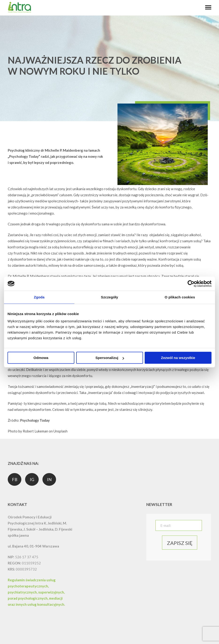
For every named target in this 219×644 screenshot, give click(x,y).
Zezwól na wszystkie (178, 358)
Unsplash (60, 431)
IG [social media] (32, 479)
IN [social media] (49, 479)
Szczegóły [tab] (109, 297)
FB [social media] (15, 479)
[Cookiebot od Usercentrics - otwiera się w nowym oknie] (191, 284)
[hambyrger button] (208, 8)
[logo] (19, 12)
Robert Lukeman (35, 431)
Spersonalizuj (110, 358)
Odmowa (41, 358)
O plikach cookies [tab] (180, 297)
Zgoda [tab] (39, 297)
